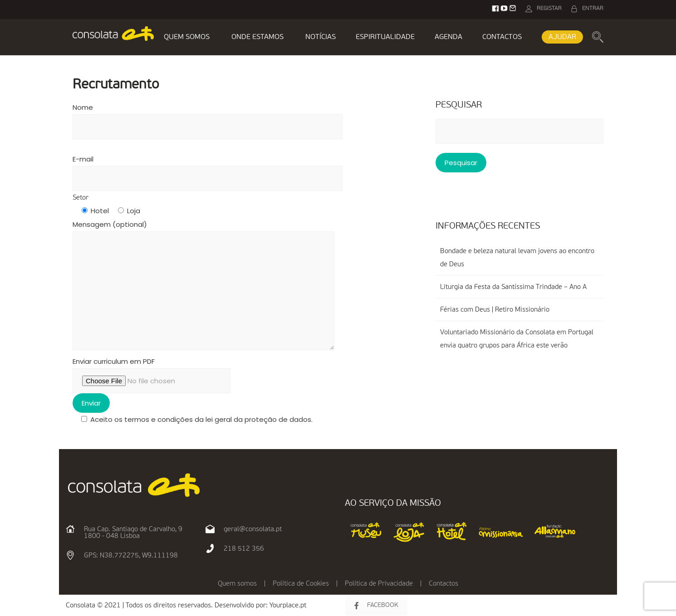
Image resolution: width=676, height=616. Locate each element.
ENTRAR (593, 8)
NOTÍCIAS (321, 37)
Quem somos (237, 584)
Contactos (443, 584)
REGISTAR (549, 8)
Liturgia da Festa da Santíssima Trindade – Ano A (513, 287)
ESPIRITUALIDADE (385, 37)
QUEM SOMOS (187, 37)
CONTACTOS (502, 37)
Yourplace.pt (288, 605)
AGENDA (448, 37)
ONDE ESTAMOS (257, 37)
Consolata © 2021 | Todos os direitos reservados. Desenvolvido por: (168, 605)
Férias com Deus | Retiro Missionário (495, 310)
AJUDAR (562, 37)
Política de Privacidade (379, 584)
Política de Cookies (301, 584)
